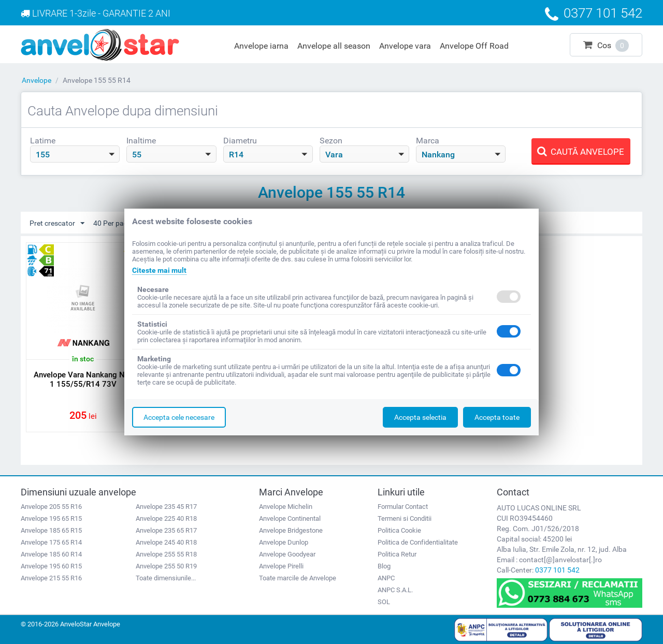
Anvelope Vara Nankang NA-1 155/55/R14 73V (83, 379)
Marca (428, 141)
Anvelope (37, 80)
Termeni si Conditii (405, 518)
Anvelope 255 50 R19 (166, 566)
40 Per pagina (120, 224)
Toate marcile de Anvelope (298, 578)
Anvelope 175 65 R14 (51, 542)
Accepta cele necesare (179, 417)
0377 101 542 (557, 570)
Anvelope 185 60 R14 (51, 554)
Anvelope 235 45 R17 (166, 507)
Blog (384, 566)
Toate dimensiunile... (166, 578)
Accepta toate (497, 417)
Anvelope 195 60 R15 (51, 566)
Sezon (331, 141)
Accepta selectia (420, 417)
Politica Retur (397, 554)
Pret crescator (57, 224)
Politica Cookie (399, 530)
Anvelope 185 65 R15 (51, 530)
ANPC (386, 578)
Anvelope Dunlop (284, 542)
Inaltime (141, 141)
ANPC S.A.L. (395, 590)
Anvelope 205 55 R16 (51, 507)
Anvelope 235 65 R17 (166, 530)
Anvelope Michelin (286, 507)
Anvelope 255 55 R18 (166, 554)
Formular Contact (403, 507)
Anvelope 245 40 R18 (166, 542)
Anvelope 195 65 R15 (51, 518)
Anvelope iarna (261, 46)
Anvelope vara (405, 46)
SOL (384, 602)
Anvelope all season (334, 46)
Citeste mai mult (159, 270)
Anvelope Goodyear (287, 554)
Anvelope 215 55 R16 (51, 578)
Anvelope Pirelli (281, 566)
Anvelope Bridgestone (291, 530)
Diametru (240, 141)
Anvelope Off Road (474, 46)
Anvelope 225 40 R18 (166, 518)
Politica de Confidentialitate (418, 542)
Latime (43, 141)
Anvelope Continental (290, 518)
